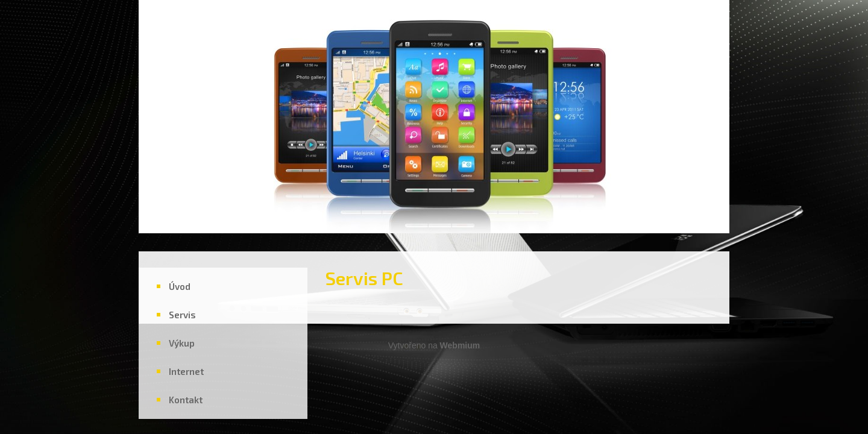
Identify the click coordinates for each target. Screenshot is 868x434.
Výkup (182, 343)
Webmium (460, 345)
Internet (186, 371)
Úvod (180, 286)
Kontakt (186, 400)
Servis (182, 315)
